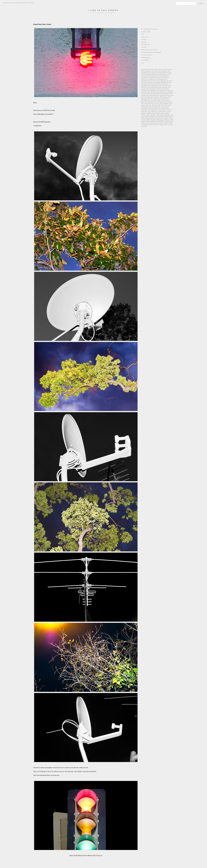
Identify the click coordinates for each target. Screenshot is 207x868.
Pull (142, 34)
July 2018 (162, 73)
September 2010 (146, 110)
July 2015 (162, 86)
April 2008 (157, 121)
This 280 (144, 47)
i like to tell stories (103, 10)
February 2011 (156, 107)
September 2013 (154, 95)
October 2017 (145, 78)
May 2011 (164, 105)
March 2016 (168, 82)
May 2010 (144, 112)
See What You (145, 45)
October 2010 (165, 108)
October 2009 (145, 115)
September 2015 (146, 86)
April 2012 (167, 100)
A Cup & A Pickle (147, 55)
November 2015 (156, 84)
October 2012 (165, 99)
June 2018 (168, 73)
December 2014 (154, 89)
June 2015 (168, 86)
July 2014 (170, 91)
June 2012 (154, 100)
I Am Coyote (145, 37)
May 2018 (144, 74)
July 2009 (170, 115)
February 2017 (153, 79)
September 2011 (167, 104)
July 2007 (170, 125)
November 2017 (164, 76)
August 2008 (163, 120)
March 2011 (148, 107)
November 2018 (146, 73)
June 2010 (168, 110)
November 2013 (167, 94)
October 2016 (155, 81)
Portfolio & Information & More (18, 3)
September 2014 (154, 91)
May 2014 (151, 92)
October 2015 (165, 84)
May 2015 (144, 87)
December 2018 (165, 71)
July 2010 (162, 110)
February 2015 (166, 87)
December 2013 (158, 94)
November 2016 (146, 81)
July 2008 (170, 120)
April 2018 (151, 74)
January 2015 (145, 89)
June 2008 (144, 121)
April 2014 (157, 92)
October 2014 (145, 91)
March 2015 (158, 87)
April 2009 (157, 117)
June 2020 (154, 69)
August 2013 (163, 95)
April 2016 (160, 82)
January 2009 (148, 118)
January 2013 (167, 97)
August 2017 (153, 78)
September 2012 (146, 100)
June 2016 (148, 82)
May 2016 (154, 82)
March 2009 (164, 117)
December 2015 (146, 84)
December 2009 (154, 113)
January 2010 (145, 113)
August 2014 (163, 91)
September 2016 (164, 81)
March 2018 (158, 74)
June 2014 (144, 92)
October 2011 (158, 104)
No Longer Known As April (150, 29)
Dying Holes (145, 60)
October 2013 (145, 95)
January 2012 (162, 102)
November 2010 (156, 108)
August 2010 (155, 110)
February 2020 (162, 69)
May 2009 (151, 117)
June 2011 (158, 105)
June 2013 (144, 97)
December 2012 (146, 99)
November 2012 (156, 99)
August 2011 (145, 105)
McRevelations (146, 58)
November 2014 (164, 89)
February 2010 (166, 112)
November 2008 (167, 118)
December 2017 (154, 76)
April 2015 (151, 87)
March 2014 (164, 92)
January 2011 (165, 107)
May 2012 (161, 100)
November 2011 (149, 104)
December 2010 (146, 108)
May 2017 (167, 78)
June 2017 (161, 78)
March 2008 (164, 121)
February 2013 (158, 97)
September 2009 (154, 115)
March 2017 (145, 79)
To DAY (144, 39)
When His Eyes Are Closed (149, 50)
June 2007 (144, 126)
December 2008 (158, 118)
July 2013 (170, 95)
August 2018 (155, 73)
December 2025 (146, 69)
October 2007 (145, 125)
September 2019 (149, 71)
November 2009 (164, 113)
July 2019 (157, 71)
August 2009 (163, 115)
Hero (143, 63)
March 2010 (158, 112)
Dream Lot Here (146, 32)
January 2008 (148, 123)
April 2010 (151, 112)
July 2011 (152, 105)
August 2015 (155, 86)
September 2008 (154, 120)
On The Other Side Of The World (151, 52)
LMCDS (144, 42)
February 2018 (166, 74)
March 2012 (145, 102)
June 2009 (144, 117)
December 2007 (158, 123)
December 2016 (163, 79)
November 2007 (167, 123)
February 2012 (153, 102)
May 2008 (151, 121)
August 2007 (163, 125)
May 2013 (151, 97)
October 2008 (145, 120)
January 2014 (148, 94)
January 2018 (145, 76)
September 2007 (154, 125)
